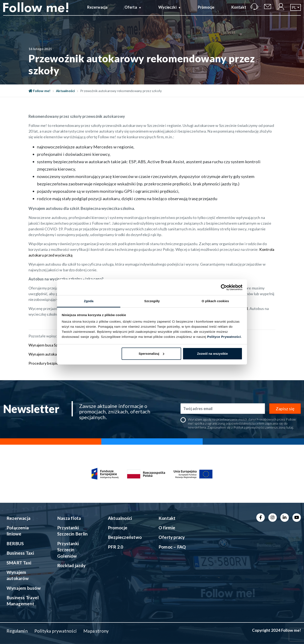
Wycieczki (167, 11)
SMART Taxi (19, 563)
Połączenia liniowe (18, 531)
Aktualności (65, 91)
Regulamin (17, 631)
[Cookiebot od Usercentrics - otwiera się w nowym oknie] (224, 287)
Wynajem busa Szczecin (48, 345)
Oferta (131, 11)
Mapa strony (96, 631)
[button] (296, 11)
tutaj (290, 427)
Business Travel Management (23, 601)
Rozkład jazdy (71, 565)
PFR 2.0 (115, 547)
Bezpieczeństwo (125, 537)
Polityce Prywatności (224, 337)
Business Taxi (20, 553)
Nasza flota (69, 518)
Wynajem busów (24, 588)
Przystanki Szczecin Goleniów (68, 550)
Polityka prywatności (56, 631)
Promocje (206, 11)
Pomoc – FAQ (172, 547)
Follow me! (40, 91)
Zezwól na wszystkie (212, 354)
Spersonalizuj (152, 354)
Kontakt (239, 11)
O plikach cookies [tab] (215, 301)
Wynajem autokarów (18, 575)
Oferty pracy (172, 537)
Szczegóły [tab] (152, 301)
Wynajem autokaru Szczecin (52, 354)
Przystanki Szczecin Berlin (72, 531)
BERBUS (15, 543)
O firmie (167, 528)
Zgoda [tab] (89, 301)
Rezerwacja (97, 11)
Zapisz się (285, 409)
